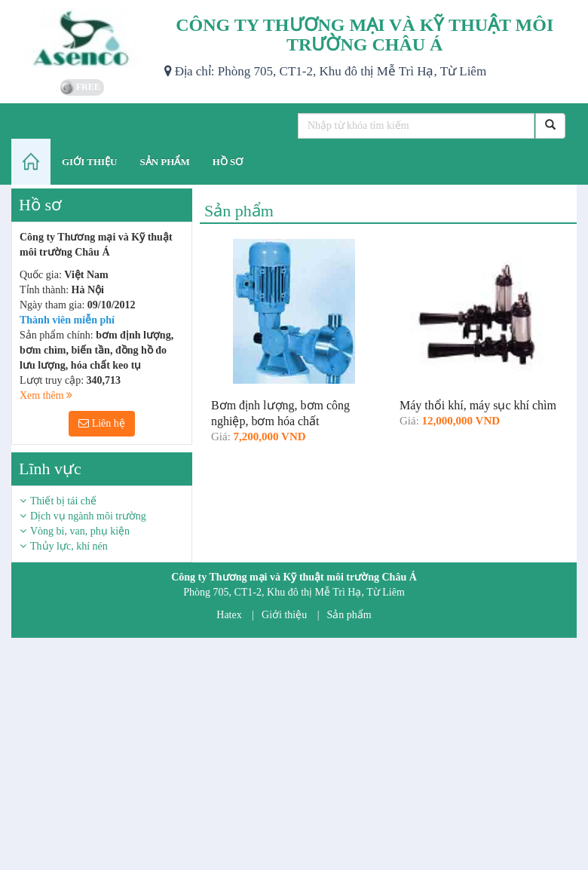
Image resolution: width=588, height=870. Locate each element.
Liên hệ (102, 423)
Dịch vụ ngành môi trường (88, 516)
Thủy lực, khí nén (69, 546)
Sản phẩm (349, 615)
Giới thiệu (284, 615)
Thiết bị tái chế (63, 501)
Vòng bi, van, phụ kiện (80, 531)
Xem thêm (46, 395)
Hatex (229, 615)
